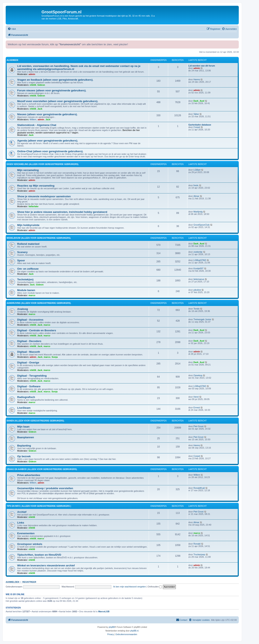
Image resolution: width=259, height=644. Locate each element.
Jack (40, 109)
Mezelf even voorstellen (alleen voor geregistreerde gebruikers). (58, 101)
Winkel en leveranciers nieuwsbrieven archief (46, 565)
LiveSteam (24, 408)
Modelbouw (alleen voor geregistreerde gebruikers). (39, 238)
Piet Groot (198, 426)
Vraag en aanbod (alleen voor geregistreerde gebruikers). (42, 469)
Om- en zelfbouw (28, 269)
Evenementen (26, 533)
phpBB (112, 627)
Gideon (41, 85)
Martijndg (198, 212)
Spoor (21, 260)
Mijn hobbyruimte (28, 225)
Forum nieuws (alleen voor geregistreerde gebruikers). (52, 90)
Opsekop (198, 375)
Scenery (22, 252)
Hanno (197, 79)
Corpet (197, 127)
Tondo (196, 309)
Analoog (23, 309)
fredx (196, 185)
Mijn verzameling (28, 170)
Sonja (55, 357)
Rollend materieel (28, 244)
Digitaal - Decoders (29, 341)
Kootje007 (198, 268)
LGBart (197, 170)
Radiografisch (26, 397)
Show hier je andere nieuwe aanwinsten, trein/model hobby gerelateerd (62, 212)
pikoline (197, 290)
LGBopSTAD (200, 260)
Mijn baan (23, 427)
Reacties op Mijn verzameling (36, 186)
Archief (22, 512)
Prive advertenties (29, 475)
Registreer (29, 582)
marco (32, 295)
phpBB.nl (134, 631)
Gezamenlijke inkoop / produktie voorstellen (45, 488)
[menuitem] (12, 29)
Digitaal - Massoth (29, 352)
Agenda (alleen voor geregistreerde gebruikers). (48, 141)
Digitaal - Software (29, 386)
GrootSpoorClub (202, 225)
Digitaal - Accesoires (30, 320)
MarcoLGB (104, 611)
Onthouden (155, 587)
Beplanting (24, 446)
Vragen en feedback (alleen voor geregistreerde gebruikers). (55, 80)
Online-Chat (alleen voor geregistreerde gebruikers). (50, 151)
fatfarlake (33, 206)
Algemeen (12, 60)
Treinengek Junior (202, 319)
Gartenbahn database (200, 125)
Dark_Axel (199, 101)
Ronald (197, 544)
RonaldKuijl (199, 488)
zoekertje (198, 252)
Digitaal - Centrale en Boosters (37, 330)
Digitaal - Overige (28, 363)
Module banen (26, 290)
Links (21, 523)
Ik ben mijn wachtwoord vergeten (130, 587)
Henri (196, 397)
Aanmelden (12, 582)
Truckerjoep (199, 554)
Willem (33, 119)
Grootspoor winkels (30, 544)
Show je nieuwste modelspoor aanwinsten (44, 196)
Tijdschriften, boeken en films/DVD (39, 555)
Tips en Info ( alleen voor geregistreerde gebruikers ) (39, 506)
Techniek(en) (25, 279)
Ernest (197, 408)
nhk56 (33, 85)
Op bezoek (24, 456)
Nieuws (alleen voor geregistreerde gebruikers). (47, 114)
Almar (196, 196)
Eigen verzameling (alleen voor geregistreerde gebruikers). (43, 164)
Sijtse (196, 114)
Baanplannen (26, 437)
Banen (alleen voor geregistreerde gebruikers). (36, 421)
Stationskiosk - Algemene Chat (37, 125)
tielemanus (199, 279)
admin (32, 74)
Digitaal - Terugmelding (32, 376)
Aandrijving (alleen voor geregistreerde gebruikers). (39, 303)
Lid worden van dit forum (202, 66)
